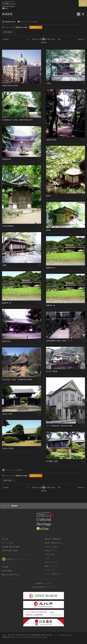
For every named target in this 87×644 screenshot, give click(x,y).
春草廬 (48, 230)
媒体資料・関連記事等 (52, 539)
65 (59, 39)
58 (54, 39)
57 (51, 39)
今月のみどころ (50, 551)
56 (49, 39)
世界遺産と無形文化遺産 (11, 547)
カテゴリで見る (7, 543)
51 (36, 39)
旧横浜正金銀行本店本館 (10, 85)
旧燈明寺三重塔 (51, 140)
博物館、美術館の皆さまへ (54, 543)
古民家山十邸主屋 (8, 448)
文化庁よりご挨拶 (51, 547)
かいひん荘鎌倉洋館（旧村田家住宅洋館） (60, 426)
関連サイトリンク (51, 566)
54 (44, 39)
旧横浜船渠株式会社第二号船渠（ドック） (60, 341)
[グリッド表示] (79, 14)
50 (33, 39)
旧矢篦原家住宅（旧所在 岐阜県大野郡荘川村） (18, 120)
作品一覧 (5, 539)
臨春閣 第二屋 (7, 303)
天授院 (48, 83)
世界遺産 (5, 567)
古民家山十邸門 (7, 414)
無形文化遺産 (7, 571)
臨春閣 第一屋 (50, 305)
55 (46, 39)
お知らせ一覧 (49, 554)
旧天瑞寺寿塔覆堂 (8, 226)
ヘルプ (47, 558)
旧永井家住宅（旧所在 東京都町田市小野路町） (18, 379)
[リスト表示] (83, 14)
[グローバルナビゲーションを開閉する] (83, 3)
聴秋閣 (48, 196)
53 (41, 39)
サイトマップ (49, 570)
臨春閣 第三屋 (50, 268)
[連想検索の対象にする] (39, 86)
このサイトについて (52, 562)
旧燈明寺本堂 (6, 341)
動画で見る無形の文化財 (11, 575)
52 (38, 39)
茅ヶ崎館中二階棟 (52, 461)
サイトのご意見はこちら (53, 574)
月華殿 (4, 265)
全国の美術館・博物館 (10, 551)
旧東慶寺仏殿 (6, 159)
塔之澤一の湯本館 (52, 371)
